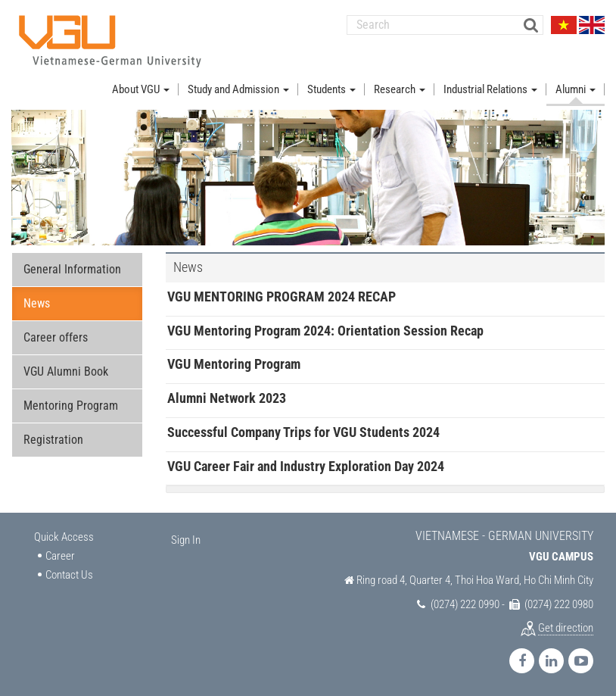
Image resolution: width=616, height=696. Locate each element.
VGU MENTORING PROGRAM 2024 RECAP (282, 297)
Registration (53, 440)
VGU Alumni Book (66, 371)
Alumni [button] (576, 89)
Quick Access (64, 537)
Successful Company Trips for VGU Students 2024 (303, 432)
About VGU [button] (141, 89)
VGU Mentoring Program (234, 364)
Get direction (566, 628)
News (37, 303)
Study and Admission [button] (238, 89)
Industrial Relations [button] (490, 89)
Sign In (186, 540)
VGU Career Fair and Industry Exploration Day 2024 (306, 466)
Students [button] (331, 89)
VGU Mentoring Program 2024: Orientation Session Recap (325, 331)
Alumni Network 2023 (227, 398)
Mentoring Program (71, 406)
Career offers (56, 337)
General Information (72, 269)
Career (60, 556)
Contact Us (69, 575)
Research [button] (400, 89)
